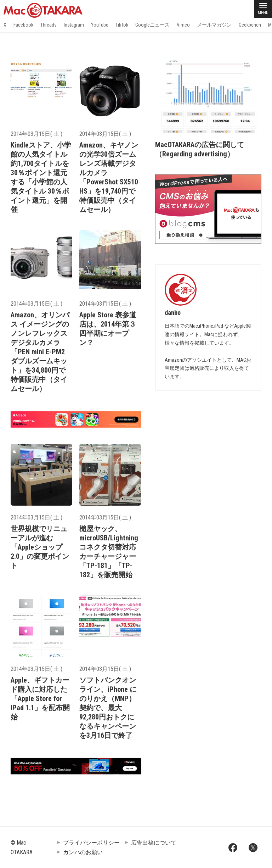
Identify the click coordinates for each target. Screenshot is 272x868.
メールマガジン (214, 25)
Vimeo (183, 25)
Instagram (74, 25)
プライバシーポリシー (91, 843)
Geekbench (250, 25)
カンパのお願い (83, 852)
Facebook (23, 25)
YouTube (100, 25)
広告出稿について (154, 843)
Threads (49, 25)
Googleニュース (152, 25)
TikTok (122, 25)
